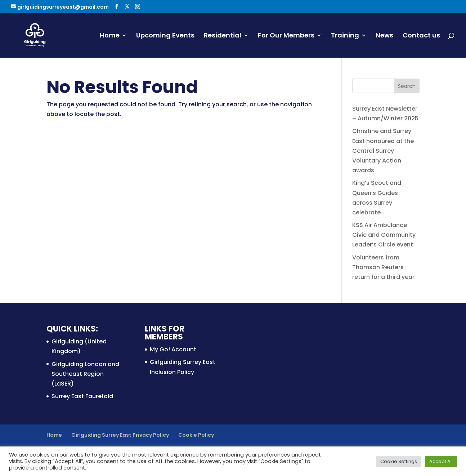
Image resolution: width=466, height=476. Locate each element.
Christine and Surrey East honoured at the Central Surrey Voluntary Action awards (383, 151)
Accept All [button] (441, 461)
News (384, 36)
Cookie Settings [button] (399, 461)
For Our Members (286, 36)
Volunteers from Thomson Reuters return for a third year (383, 267)
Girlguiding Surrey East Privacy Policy (120, 435)
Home (110, 36)
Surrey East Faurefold (82, 396)
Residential (223, 36)
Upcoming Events (165, 36)
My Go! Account (173, 349)
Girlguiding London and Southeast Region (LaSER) (85, 374)
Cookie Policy (196, 435)
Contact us (421, 36)
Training (345, 36)
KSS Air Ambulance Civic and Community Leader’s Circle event (384, 235)
